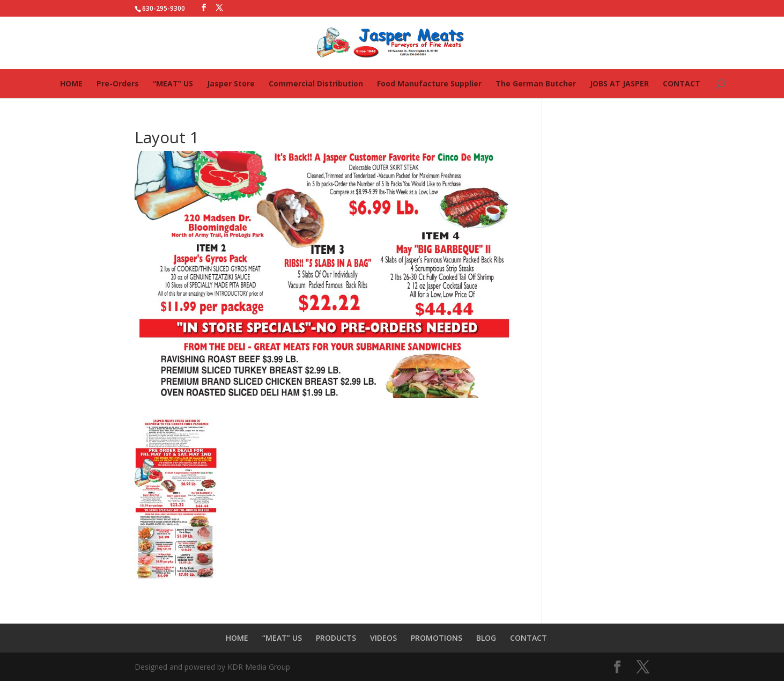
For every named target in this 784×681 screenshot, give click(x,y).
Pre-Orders (118, 83)
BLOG (486, 638)
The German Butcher (536, 83)
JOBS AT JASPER (619, 83)
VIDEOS (383, 638)
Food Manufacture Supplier (429, 83)
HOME (71, 83)
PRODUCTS (336, 638)
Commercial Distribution (316, 83)
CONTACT (682, 83)
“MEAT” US (173, 83)
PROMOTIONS (437, 638)
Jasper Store (231, 83)
